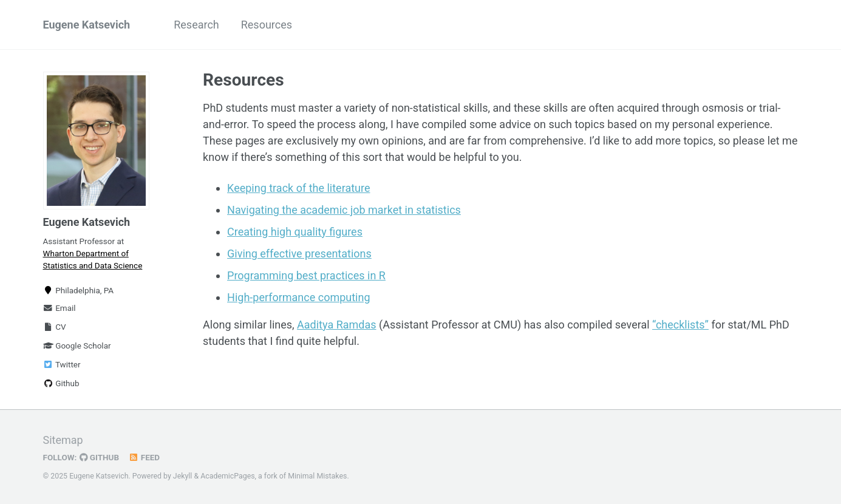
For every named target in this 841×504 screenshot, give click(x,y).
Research (196, 25)
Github (61, 383)
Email (60, 308)
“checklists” (680, 325)
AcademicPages (227, 476)
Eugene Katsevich (87, 25)
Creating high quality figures (295, 232)
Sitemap (63, 440)
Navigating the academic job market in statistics (344, 210)
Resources (267, 25)
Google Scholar (77, 346)
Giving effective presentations (299, 254)
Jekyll (183, 476)
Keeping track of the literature (298, 188)
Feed (144, 457)
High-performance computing (299, 297)
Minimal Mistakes (317, 476)
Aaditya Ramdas (337, 325)
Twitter (62, 364)
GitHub (99, 457)
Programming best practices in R (306, 275)
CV (55, 327)
